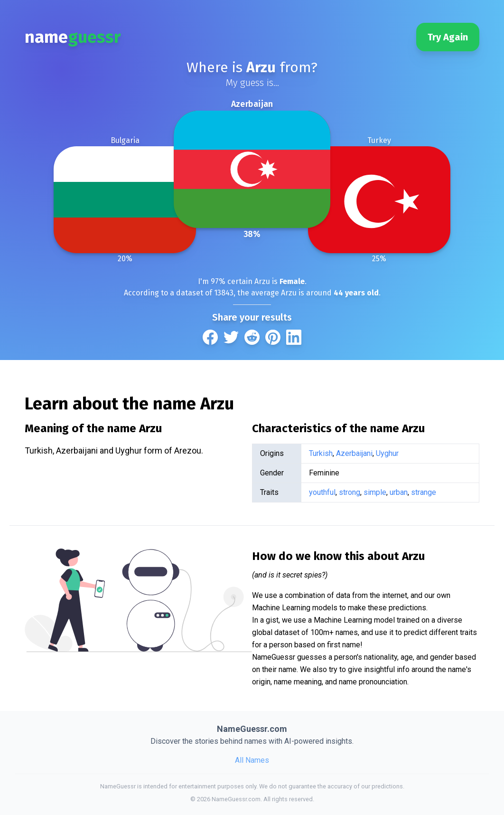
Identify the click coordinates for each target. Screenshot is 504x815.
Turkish (321, 453)
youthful (322, 492)
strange (424, 492)
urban (399, 492)
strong (350, 492)
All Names (252, 760)
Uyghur (387, 453)
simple (375, 492)
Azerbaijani (354, 453)
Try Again (448, 37)
